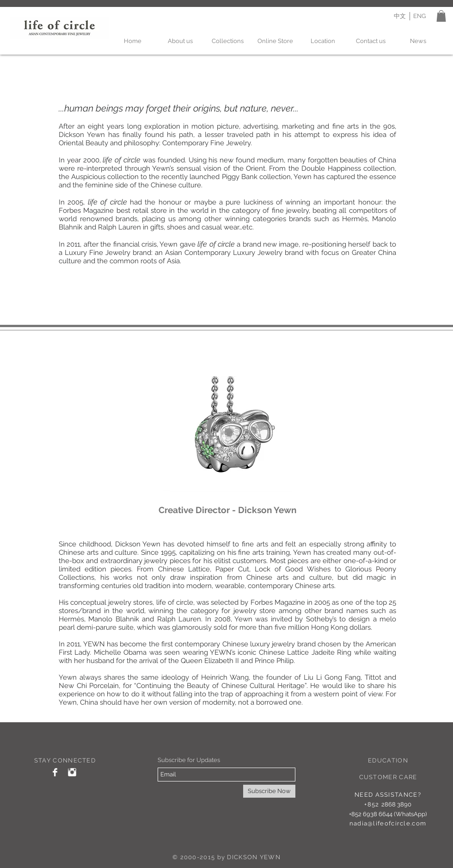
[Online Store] (275, 41)
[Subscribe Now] (269, 791)
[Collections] (228, 41)
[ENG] (419, 16)
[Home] (132, 41)
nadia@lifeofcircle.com (388, 823)
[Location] (323, 41)
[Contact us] (370, 41)
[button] (441, 16)
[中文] (400, 16)
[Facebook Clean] (55, 772)
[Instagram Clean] (72, 772)
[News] (418, 41)
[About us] (180, 41)
